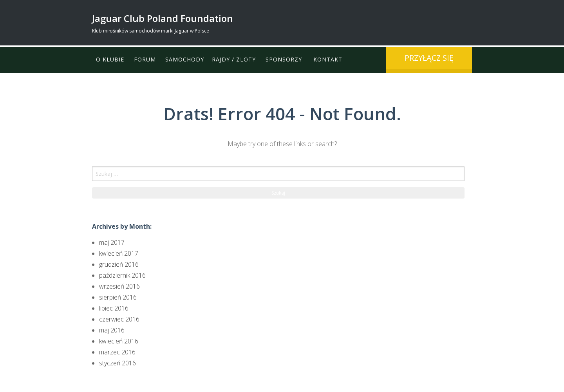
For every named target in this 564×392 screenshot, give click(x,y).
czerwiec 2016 (119, 319)
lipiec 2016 (114, 308)
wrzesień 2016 (119, 286)
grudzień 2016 (119, 264)
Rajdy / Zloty (234, 60)
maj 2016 (112, 330)
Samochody (185, 60)
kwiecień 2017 (119, 253)
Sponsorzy (284, 60)
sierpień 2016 (118, 297)
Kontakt (329, 60)
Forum (145, 60)
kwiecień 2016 (119, 341)
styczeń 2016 (117, 363)
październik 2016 (122, 275)
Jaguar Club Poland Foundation (163, 18)
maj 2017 (112, 242)
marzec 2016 (117, 352)
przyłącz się (429, 58)
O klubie (110, 60)
